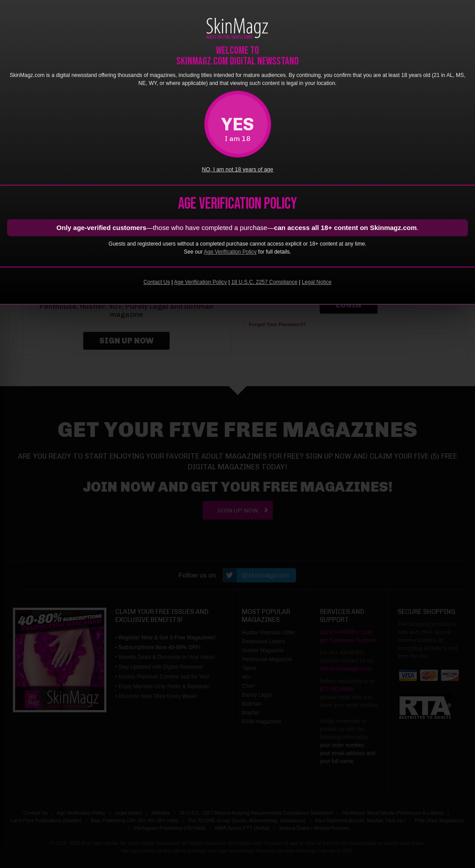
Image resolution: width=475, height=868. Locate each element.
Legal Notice (317, 282)
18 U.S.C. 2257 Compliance (264, 282)
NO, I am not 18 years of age (237, 170)
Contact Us (156, 282)
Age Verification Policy (230, 252)
